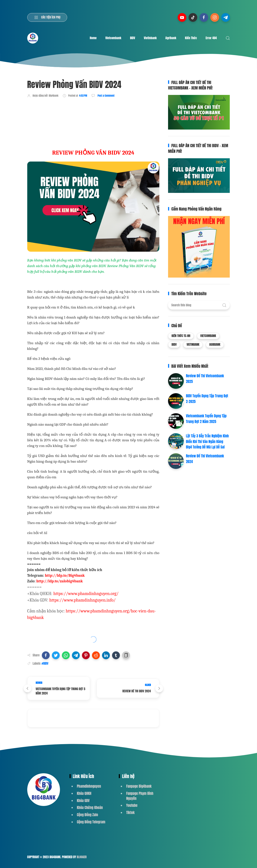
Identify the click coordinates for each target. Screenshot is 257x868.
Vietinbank (150, 38)
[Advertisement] (107, 114)
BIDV (132, 38)
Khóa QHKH (84, 793)
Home (93, 38)
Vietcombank (113, 38)
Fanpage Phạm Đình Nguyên (140, 796)
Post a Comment (106, 96)
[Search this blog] (199, 305)
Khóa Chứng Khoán (90, 807)
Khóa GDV (83, 801)
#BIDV (45, 663)
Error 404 (211, 38)
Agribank (171, 38)
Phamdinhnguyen (89, 786)
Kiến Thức (191, 38)
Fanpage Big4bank (139, 786)
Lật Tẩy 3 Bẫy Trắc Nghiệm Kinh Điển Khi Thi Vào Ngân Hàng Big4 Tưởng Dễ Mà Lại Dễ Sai (207, 441)
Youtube (132, 805)
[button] (46, 655)
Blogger (82, 857)
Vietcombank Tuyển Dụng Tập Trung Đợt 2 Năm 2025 (206, 419)
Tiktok (130, 812)
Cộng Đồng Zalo (88, 815)
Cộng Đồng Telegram (91, 822)
